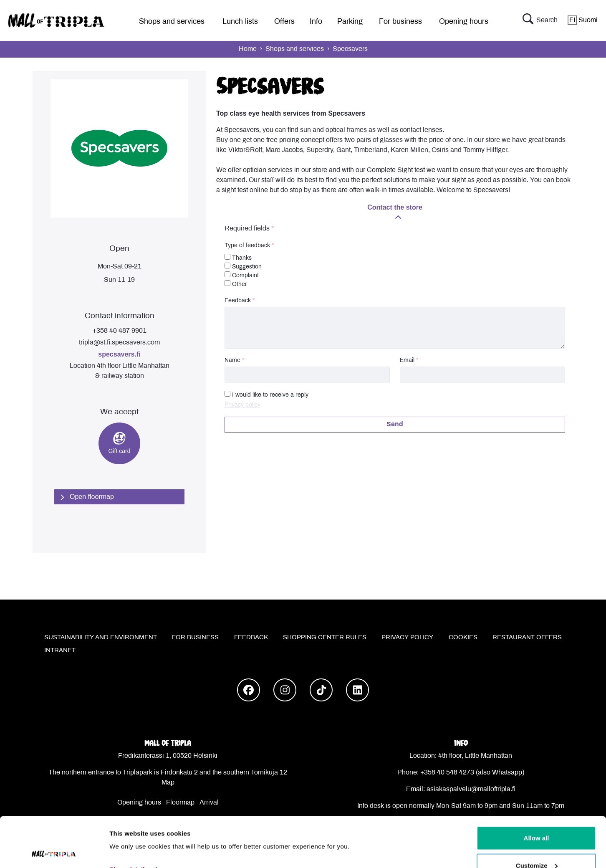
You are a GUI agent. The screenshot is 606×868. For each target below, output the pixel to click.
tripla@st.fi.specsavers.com (119, 343)
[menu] (168, 20)
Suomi (583, 20)
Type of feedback (247, 246)
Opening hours (464, 22)
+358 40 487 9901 (120, 331)
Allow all (537, 791)
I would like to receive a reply (270, 395)
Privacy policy (242, 405)
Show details (129, 822)
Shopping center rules (325, 638)
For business (400, 22)
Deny (537, 846)
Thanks (238, 257)
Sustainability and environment (101, 638)
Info (316, 22)
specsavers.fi (119, 354)
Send (395, 424)
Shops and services (172, 22)
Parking (350, 22)
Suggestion (243, 266)
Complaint (242, 275)
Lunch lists (240, 22)
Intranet (60, 650)
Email (407, 361)
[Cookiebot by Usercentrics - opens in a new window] (54, 852)
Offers (284, 22)
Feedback (238, 301)
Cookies (463, 638)
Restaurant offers (527, 638)
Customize (537, 819)
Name (232, 361)
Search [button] (540, 20)
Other (236, 284)
